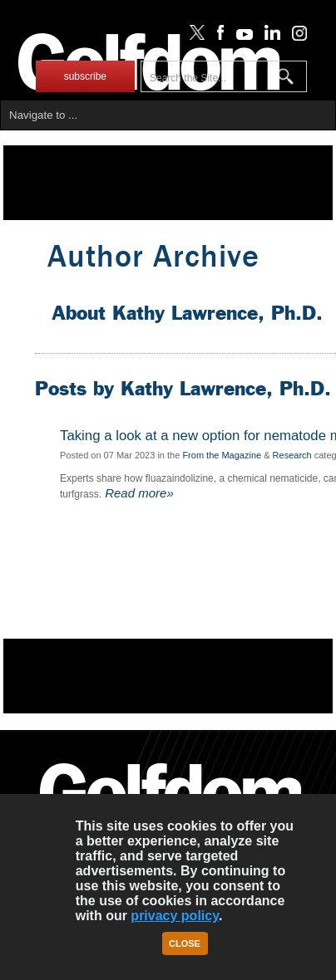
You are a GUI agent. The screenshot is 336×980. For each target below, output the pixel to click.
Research (292, 455)
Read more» (138, 493)
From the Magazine (222, 455)
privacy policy (175, 916)
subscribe (85, 76)
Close (185, 943)
